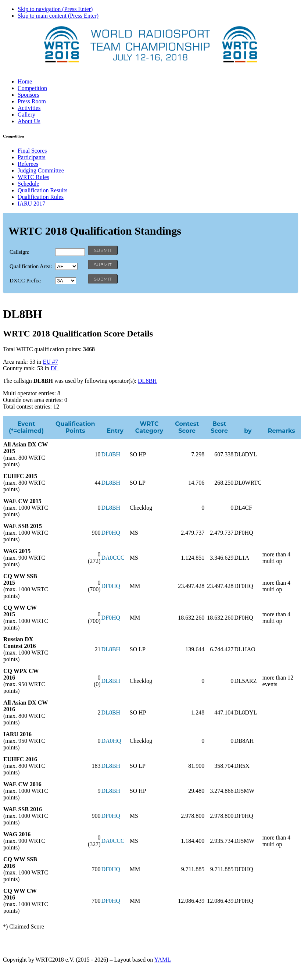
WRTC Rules (33, 177)
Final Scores (32, 151)
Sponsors (28, 95)
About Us (29, 121)
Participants (32, 157)
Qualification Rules (41, 197)
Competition (32, 88)
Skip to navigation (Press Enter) (55, 9)
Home (25, 81)
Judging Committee (41, 170)
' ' (66, 266)
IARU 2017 (31, 204)
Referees (28, 164)
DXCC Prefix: (25, 281)
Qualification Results (43, 190)
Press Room (32, 101)
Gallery (26, 115)
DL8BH (147, 381)
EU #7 (50, 362)
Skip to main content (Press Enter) (58, 16)
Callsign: (19, 252)
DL (55, 368)
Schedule (28, 184)
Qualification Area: (31, 266)
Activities (29, 108)
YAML (163, 960)
